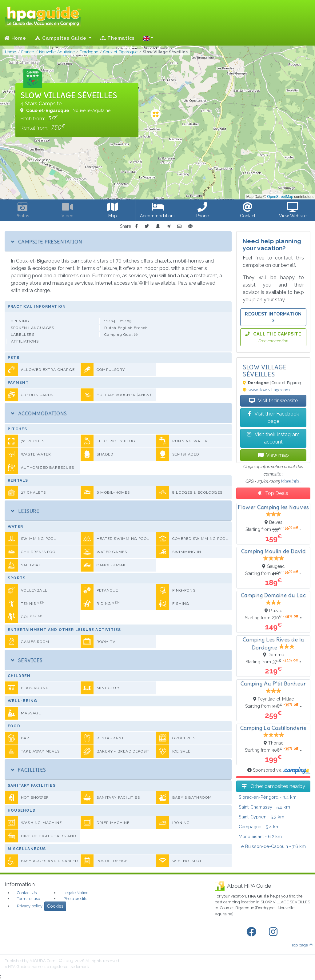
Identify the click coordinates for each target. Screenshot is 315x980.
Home (15, 38)
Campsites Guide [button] (61, 38)
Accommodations (39, 413)
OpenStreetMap (280, 197)
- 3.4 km (268, 797)
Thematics (117, 38)
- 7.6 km (272, 846)
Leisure (25, 511)
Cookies (55, 906)
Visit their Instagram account (273, 438)
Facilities (29, 770)
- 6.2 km (260, 836)
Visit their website (273, 401)
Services (27, 660)
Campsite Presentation (47, 242)
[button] (148, 38)
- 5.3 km (261, 817)
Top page (302, 945)
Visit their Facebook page (273, 418)
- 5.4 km (259, 827)
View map (273, 455)
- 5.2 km (264, 807)
